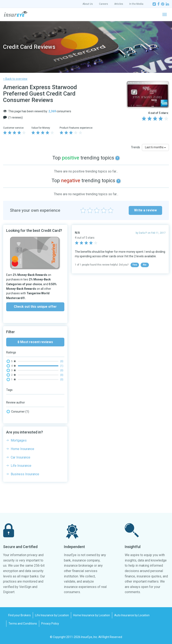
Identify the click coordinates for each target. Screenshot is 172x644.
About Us (88, 4)
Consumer (18, 412)
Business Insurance (25, 474)
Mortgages (19, 440)
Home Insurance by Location (92, 615)
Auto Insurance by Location (132, 615)
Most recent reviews (35, 342)
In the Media (136, 4)
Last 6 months (155, 147)
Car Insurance (21, 457)
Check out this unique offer (35, 307)
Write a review (145, 210)
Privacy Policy (50, 624)
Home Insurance (22, 449)
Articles (119, 4)
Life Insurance (21, 466)
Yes (135, 265)
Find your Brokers (19, 615)
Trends (135, 147)
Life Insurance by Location (52, 615)
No (145, 265)
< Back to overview (15, 79)
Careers (104, 4)
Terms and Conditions (23, 624)
